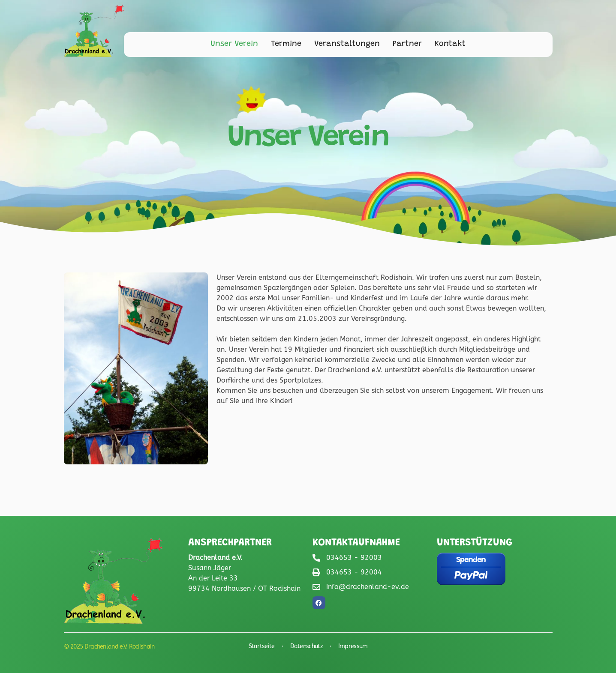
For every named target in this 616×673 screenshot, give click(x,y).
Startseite (262, 646)
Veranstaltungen (347, 44)
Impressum (353, 646)
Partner (407, 44)
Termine (286, 44)
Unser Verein (234, 44)
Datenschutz (306, 646)
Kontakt (450, 44)
